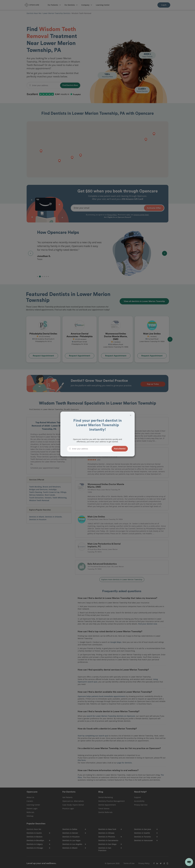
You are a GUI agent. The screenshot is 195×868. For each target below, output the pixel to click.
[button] (120, 449)
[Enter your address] (91, 449)
